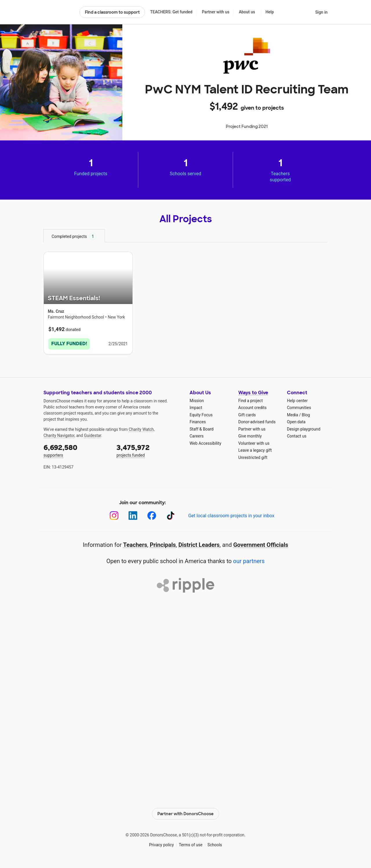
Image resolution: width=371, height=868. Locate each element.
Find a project (250, 401)
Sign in (321, 12)
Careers (197, 436)
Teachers (135, 545)
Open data (296, 422)
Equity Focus (201, 415)
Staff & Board (202, 429)
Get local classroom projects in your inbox (231, 516)
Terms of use (191, 845)
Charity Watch (141, 429)
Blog (306, 415)
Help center (297, 401)
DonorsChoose (59, 12)
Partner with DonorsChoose (185, 814)
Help (270, 12)
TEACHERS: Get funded (171, 12)
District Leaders (199, 545)
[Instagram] (114, 516)
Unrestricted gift (253, 457)
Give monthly (250, 436)
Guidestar (93, 435)
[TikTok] (171, 516)
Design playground (304, 429)
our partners (249, 561)
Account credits (252, 408)
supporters (76, 450)
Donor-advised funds (257, 422)
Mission (197, 401)
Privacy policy (161, 845)
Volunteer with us (254, 443)
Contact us (297, 436)
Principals (163, 545)
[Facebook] (152, 516)
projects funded (149, 450)
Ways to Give (253, 393)
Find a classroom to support (112, 12)
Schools (215, 845)
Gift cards (247, 415)
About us (247, 12)
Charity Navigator (59, 435)
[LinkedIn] (133, 516)
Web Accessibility (205, 443)
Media (293, 415)
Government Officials (261, 545)
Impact (196, 408)
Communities (299, 408)
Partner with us (216, 12)
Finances (198, 422)
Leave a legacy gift (255, 450)
